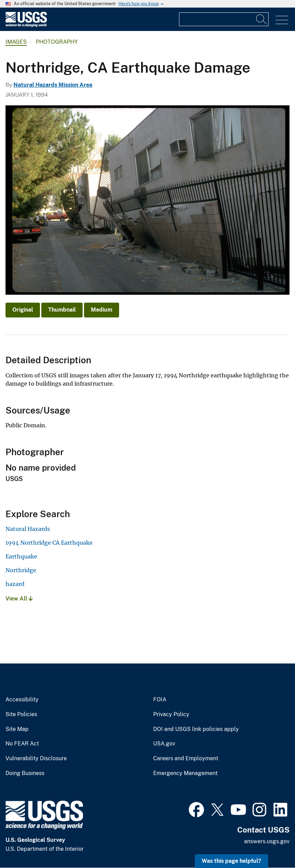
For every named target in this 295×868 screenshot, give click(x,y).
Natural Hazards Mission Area (53, 85)
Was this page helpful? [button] (231, 861)
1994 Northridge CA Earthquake (49, 543)
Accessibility (22, 700)
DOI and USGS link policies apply (196, 729)
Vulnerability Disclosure (36, 759)
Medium (102, 310)
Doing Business (25, 773)
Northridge (21, 570)
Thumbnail (62, 310)
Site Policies (21, 714)
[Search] (262, 19)
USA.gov (164, 744)
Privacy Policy (171, 714)
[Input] (224, 19)
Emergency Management (185, 773)
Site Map (17, 729)
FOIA (160, 700)
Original (23, 310)
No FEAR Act (22, 744)
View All (19, 599)
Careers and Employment (186, 759)
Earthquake (21, 556)
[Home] (26, 25)
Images (16, 42)
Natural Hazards (28, 529)
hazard (15, 584)
